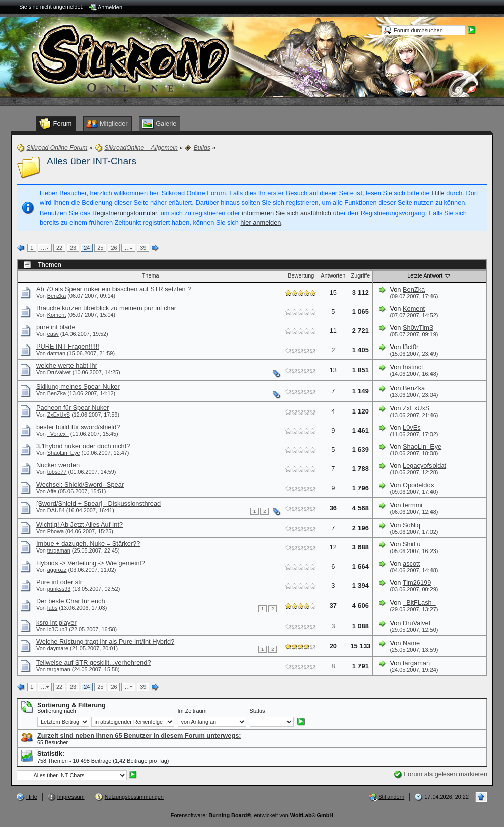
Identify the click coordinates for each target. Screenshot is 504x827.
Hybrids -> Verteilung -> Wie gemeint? (91, 563)
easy (53, 334)
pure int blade (56, 327)
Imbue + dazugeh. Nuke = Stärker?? (88, 544)
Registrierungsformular (125, 213)
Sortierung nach (57, 711)
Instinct (413, 367)
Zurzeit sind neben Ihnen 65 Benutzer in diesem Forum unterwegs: (139, 736)
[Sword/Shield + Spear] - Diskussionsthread (98, 503)
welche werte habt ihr (67, 365)
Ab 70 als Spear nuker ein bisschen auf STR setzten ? (114, 289)
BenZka (57, 296)
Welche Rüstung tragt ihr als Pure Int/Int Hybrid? (105, 641)
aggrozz (57, 570)
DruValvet (59, 372)
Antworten (333, 275)
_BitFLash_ (419, 603)
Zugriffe (361, 275)
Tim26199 (417, 582)
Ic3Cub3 (58, 629)
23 (73, 248)
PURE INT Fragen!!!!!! (68, 346)
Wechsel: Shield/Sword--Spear (80, 484)
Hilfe (438, 193)
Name (411, 643)
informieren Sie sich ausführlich (286, 213)
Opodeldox (418, 485)
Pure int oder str (59, 582)
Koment (57, 315)
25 (100, 248)
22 (59, 248)
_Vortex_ (58, 434)
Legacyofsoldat (424, 466)
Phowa (56, 531)
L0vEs (412, 427)
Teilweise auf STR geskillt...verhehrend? (94, 663)
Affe (52, 491)
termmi (413, 505)
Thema (151, 275)
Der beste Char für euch (71, 601)
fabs (53, 608)
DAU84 (56, 510)
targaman (59, 550)
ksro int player (56, 622)
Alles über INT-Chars (92, 161)
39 (143, 248)
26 (114, 248)
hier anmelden (261, 222)
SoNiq (412, 525)
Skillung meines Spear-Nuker (78, 387)
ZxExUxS (59, 415)
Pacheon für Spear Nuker (73, 408)
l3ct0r (411, 347)
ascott (411, 563)
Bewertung (301, 275)
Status (258, 711)
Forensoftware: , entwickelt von (252, 815)
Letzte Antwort (429, 275)
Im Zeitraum (192, 711)
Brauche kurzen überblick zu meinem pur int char (106, 308)
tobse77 (57, 472)
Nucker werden (58, 465)
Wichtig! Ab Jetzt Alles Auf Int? (80, 525)
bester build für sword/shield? (78, 427)
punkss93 (59, 589)
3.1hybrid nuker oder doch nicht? (83, 446)
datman (56, 353)
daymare (58, 648)
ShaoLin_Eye (64, 453)
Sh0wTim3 (418, 328)
